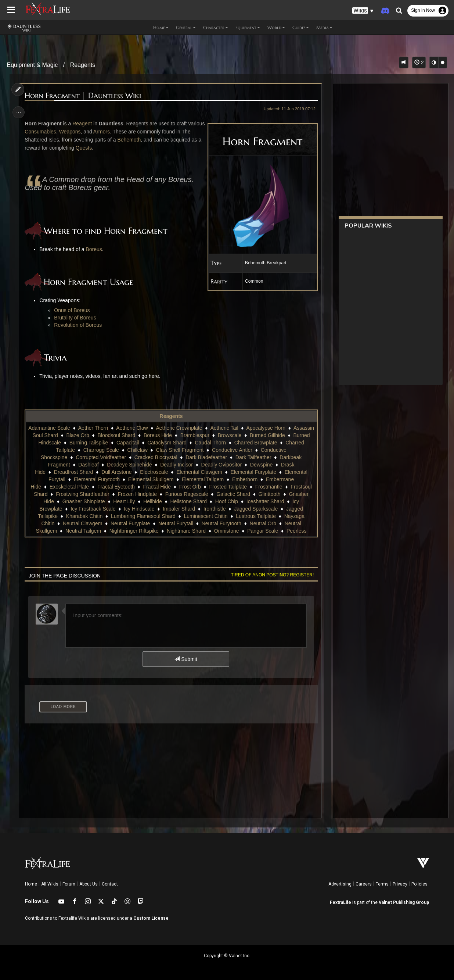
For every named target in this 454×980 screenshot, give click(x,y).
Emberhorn (244, 479)
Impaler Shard (179, 509)
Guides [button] (301, 27)
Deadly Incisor (176, 465)
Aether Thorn (113, 428)
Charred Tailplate (81, 450)
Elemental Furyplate (253, 472)
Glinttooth (269, 494)
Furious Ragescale (186, 494)
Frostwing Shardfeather (83, 494)
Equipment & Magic (33, 65)
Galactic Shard (233, 494)
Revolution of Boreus (79, 325)
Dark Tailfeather (253, 457)
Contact (110, 884)
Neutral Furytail (175, 523)
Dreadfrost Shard (73, 472)
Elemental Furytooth (96, 479)
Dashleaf (88, 465)
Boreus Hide (200, 435)
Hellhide (153, 501)
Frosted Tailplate (228, 487)
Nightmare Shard (186, 531)
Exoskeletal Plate (69, 487)
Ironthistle (214, 509)
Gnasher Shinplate (83, 501)
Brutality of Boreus (76, 318)
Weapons (89, 132)
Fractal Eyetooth (116, 487)
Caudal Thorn (258, 443)
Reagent (83, 124)
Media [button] (324, 27)
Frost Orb (190, 487)
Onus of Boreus (73, 310)
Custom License (151, 918)
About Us (89, 884)
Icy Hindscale (139, 509)
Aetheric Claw (152, 428)
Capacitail (175, 443)
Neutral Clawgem (82, 523)
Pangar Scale (263, 531)
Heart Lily (124, 501)
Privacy (400, 884)
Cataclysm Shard (214, 443)
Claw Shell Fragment (205, 450)
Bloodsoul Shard (158, 435)
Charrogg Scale (127, 450)
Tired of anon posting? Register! (271, 575)
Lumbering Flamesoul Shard (143, 516)
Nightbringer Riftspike (134, 531)
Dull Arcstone (116, 472)
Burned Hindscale (88, 443)
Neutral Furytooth (221, 523)
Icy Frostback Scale (93, 509)
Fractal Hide (157, 487)
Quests (96, 148)
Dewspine (261, 465)
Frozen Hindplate (137, 494)
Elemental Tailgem (202, 479)
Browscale (272, 435)
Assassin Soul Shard (76, 435)
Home (31, 884)
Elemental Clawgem (199, 472)
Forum (69, 884)
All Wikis (50, 884)
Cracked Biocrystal (156, 457)
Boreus (95, 249)
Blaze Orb (120, 435)
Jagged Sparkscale (256, 509)
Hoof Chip (226, 501)
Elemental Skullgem (151, 479)
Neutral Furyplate (130, 523)
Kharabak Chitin (84, 516)
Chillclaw (163, 450)
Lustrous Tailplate (256, 516)
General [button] (186, 27)
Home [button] (161, 27)
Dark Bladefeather (206, 457)
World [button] (276, 27)
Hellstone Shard (188, 501)
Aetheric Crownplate (199, 428)
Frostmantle (269, 487)
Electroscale (154, 472)
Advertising (340, 884)
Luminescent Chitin (206, 516)
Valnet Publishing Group (404, 902)
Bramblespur (237, 435)
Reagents (83, 65)
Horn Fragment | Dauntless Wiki (84, 96)
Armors (120, 132)
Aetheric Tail (245, 428)
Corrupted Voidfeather (101, 457)
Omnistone (226, 531)
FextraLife (340, 902)
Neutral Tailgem (83, 531)
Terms (382, 884)
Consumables (60, 132)
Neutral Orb (263, 523)
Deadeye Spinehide (129, 465)
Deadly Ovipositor (221, 465)
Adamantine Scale (70, 428)
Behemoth (140, 140)
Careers (364, 884)
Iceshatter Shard (265, 501)
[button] (363, 11)
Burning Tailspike (136, 443)
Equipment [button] (248, 27)
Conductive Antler (257, 450)
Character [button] (216, 27)
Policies (419, 884)
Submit (186, 659)
